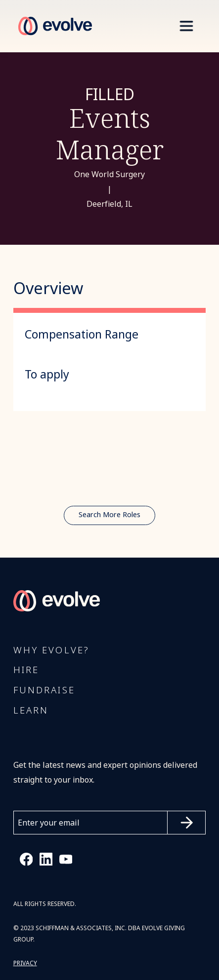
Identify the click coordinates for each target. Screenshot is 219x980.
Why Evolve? (52, 650)
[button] (186, 26)
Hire (26, 670)
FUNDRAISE (44, 690)
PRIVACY (25, 963)
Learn (31, 711)
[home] (53, 26)
